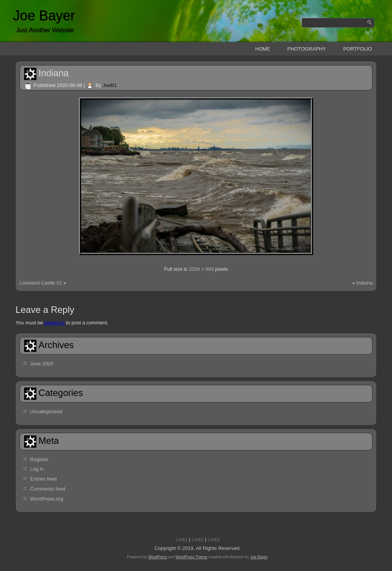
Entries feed (43, 479)
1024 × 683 (201, 269)
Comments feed (48, 489)
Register (39, 459)
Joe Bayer (44, 16)
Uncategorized (46, 411)
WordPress (158, 557)
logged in (55, 323)
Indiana (54, 73)
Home (263, 49)
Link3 (214, 539)
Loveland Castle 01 (41, 283)
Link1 (182, 539)
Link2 (198, 539)
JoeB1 (110, 85)
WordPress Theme (192, 557)
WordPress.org (47, 499)
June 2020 (42, 364)
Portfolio (358, 49)
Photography (307, 49)
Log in (37, 469)
